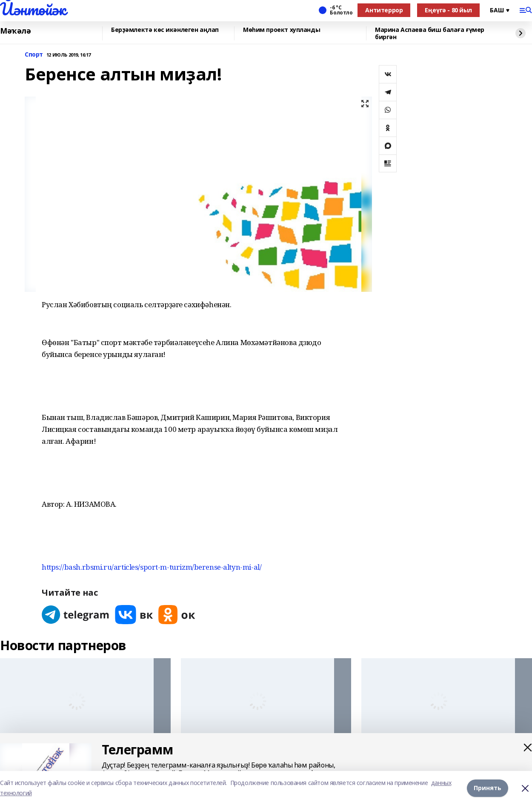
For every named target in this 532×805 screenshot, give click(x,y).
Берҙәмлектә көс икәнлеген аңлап (165, 30)
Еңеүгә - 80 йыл (448, 10)
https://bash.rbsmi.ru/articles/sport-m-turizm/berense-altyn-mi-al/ (152, 567)
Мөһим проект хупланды (282, 30)
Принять (488, 788)
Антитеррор (384, 10)
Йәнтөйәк (33, 9)
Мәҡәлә (15, 31)
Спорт (34, 55)
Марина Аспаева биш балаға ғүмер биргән (430, 33)
